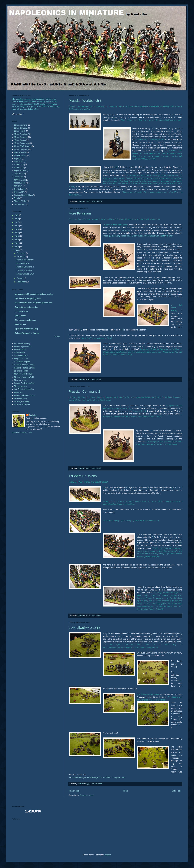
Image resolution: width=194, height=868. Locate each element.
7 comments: (97, 615)
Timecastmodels (21, 386)
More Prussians (80, 213)
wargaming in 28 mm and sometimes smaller (34, 294)
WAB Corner (20, 316)
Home (126, 791)
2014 (17, 233)
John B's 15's (19, 174)
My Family (18, 186)
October (20, 278)
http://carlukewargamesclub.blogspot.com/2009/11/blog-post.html (97, 777)
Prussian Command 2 (84, 391)
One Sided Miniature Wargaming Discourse (33, 303)
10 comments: (97, 201)
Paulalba (33, 415)
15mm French (20, 131)
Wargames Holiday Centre (25, 395)
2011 (17, 243)
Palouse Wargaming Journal (27, 333)
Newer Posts (74, 791)
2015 (17, 229)
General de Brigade (22, 362)
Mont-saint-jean (20, 380)
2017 (17, 222)
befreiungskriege (21, 398)
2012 (17, 240)
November (21, 257)
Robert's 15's (19, 192)
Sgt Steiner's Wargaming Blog (28, 298)
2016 (17, 226)
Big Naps (18, 159)
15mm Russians (21, 137)
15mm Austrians (21, 125)
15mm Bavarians (21, 128)
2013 (17, 236)
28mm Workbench (21, 149)
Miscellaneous (20, 183)
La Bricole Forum (21, 371)
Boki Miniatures (20, 350)
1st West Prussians (83, 476)
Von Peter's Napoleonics (24, 389)
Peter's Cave (20, 325)
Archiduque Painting (22, 344)
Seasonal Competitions (23, 195)
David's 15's (19, 165)
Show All (57, 336)
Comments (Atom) (87, 795)
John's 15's (19, 177)
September (21, 282)
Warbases (18, 392)
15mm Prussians (21, 134)
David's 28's (19, 168)
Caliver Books (20, 353)
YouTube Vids (20, 204)
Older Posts (177, 791)
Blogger (108, 855)
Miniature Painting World (24, 377)
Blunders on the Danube (25, 320)
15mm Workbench (21, 143)
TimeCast (126, 230)
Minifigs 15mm (20, 180)
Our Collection (20, 189)
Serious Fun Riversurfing (24, 383)
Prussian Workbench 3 (85, 101)
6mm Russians (20, 152)
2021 (17, 215)
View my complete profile (22, 433)
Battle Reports (20, 155)
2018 (17, 219)
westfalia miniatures (22, 404)
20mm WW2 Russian (23, 146)
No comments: (98, 784)
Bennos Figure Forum (23, 347)
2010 (17, 247)
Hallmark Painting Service (24, 368)
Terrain (17, 198)
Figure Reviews (20, 171)
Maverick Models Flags (23, 374)
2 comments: (97, 468)
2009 (17, 250)
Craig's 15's (19, 162)
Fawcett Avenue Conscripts (27, 307)
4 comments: (97, 379)
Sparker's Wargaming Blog (26, 329)
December (21, 253)
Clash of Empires (21, 356)
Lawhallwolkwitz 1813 (84, 628)
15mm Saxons (20, 140)
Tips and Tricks (20, 201)
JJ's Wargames (21, 311)
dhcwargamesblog (21, 401)
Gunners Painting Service (24, 365)
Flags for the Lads (21, 359)
